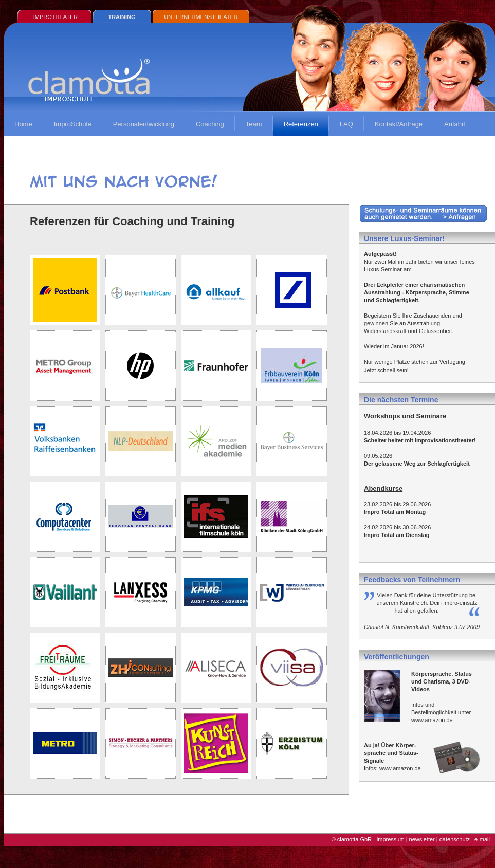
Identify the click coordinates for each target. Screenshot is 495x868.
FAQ (346, 124)
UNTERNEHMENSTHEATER (201, 17)
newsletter (422, 839)
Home (23, 124)
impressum (391, 839)
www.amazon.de (432, 720)
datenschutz (455, 839)
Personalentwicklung (144, 124)
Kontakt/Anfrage (399, 124)
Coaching (210, 124)
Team (254, 124)
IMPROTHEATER (56, 17)
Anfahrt (455, 124)
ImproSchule (73, 124)
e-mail (482, 839)
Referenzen (301, 124)
